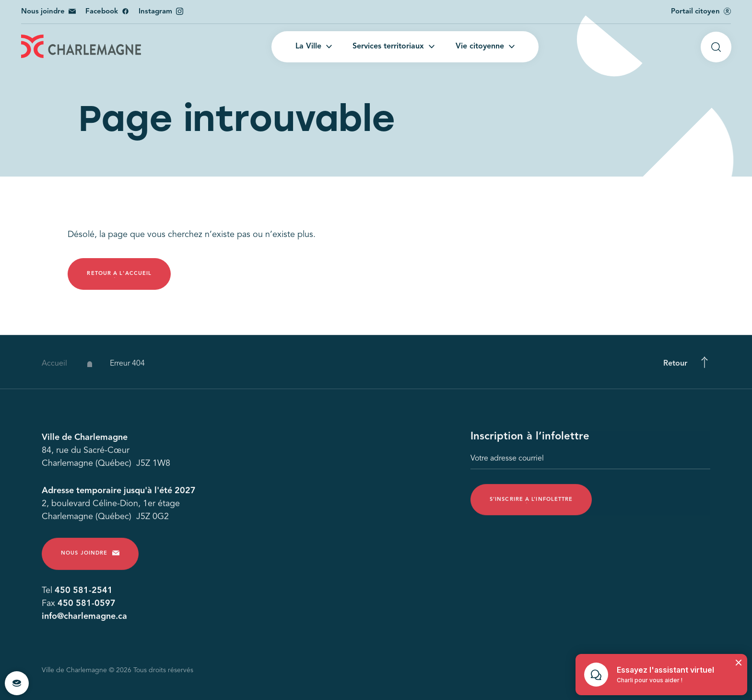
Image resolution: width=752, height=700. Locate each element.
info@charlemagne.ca (84, 619)
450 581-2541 (84, 593)
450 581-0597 (87, 606)
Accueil (54, 369)
